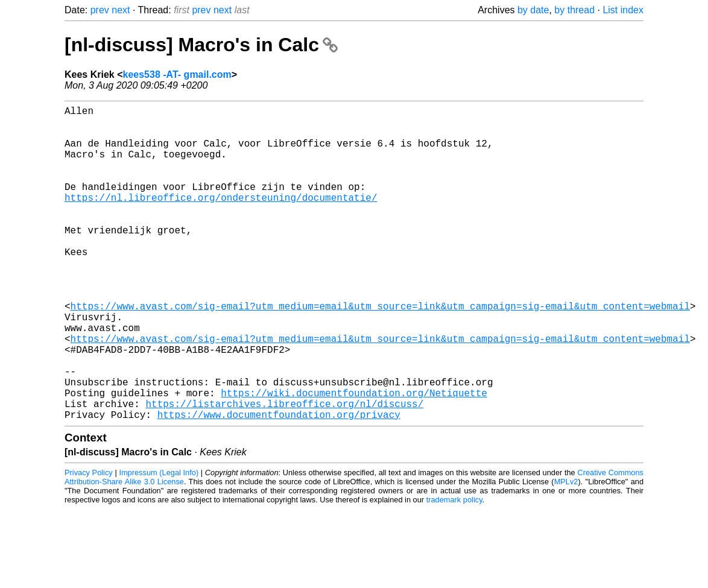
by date (533, 10)
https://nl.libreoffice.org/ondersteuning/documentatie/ (221, 219)
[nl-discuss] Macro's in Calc (201, 45)
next (121, 10)
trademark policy (454, 570)
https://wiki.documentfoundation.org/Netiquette (354, 458)
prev (100, 10)
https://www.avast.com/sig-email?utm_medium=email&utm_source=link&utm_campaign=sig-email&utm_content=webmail (380, 352)
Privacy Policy (89, 542)
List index (623, 10)
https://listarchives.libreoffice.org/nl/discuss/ (284, 471)
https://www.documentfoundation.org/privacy (279, 484)
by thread (574, 10)
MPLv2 (566, 552)
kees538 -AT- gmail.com (177, 74)
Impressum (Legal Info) (159, 542)
